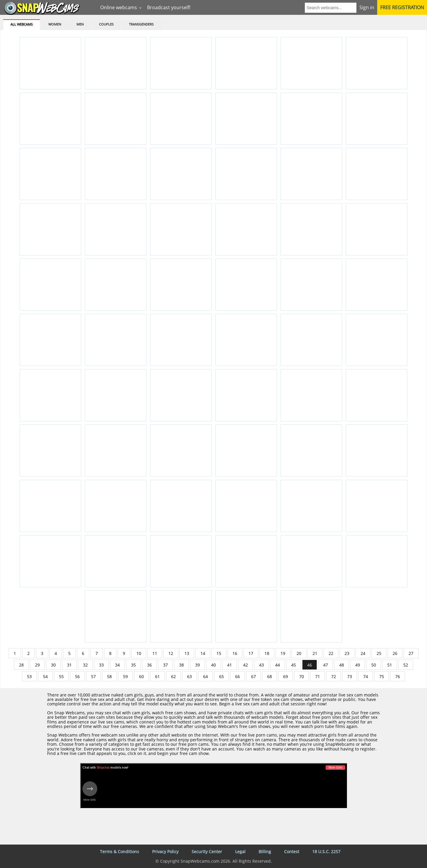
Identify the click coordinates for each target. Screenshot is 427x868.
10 (139, 653)
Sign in (367, 7)
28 (21, 665)
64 (205, 676)
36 (149, 665)
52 (406, 665)
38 (181, 665)
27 (411, 653)
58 (109, 676)
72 (334, 676)
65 (222, 676)
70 (302, 676)
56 (77, 676)
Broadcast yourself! (169, 7)
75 (382, 676)
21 (315, 653)
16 (235, 653)
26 (395, 653)
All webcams (21, 24)
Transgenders (141, 24)
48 (342, 665)
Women (55, 24)
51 (390, 665)
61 (157, 676)
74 (366, 676)
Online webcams (119, 7)
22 (331, 653)
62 (173, 676)
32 (85, 665)
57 (93, 676)
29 (37, 665)
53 (29, 676)
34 (117, 665)
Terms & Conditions (120, 852)
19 (283, 653)
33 (101, 665)
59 (125, 676)
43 (262, 665)
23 (347, 653)
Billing (265, 852)
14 (203, 653)
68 (270, 676)
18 (267, 653)
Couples (106, 24)
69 (286, 676)
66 (238, 676)
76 (398, 676)
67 (254, 676)
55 (61, 676)
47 (326, 665)
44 (278, 665)
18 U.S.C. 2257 (326, 852)
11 (155, 653)
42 (246, 665)
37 (165, 665)
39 (197, 665)
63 (189, 676)
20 (299, 653)
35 (133, 665)
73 (350, 676)
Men (80, 24)
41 (230, 665)
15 (219, 653)
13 (187, 653)
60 (141, 676)
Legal (240, 852)
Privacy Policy (165, 852)
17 (251, 653)
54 (45, 676)
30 (53, 665)
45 (294, 665)
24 (363, 653)
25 (379, 653)
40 (213, 665)
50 (374, 665)
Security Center (207, 852)
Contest (292, 852)
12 (171, 653)
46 (310, 665)
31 (69, 665)
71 (318, 676)
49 (358, 665)
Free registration (402, 7)
